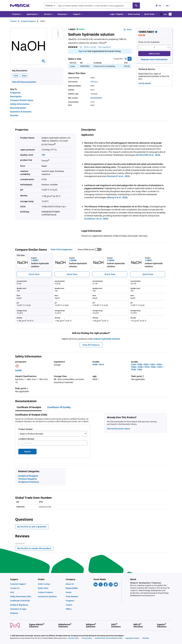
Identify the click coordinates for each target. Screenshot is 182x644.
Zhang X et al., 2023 (117, 197)
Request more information (154, 59)
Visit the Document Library (118, 429)
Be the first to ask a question (32, 526)
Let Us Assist (145, 83)
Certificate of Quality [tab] (59, 407)
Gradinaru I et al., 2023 (96, 219)
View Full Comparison (62, 249)
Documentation (18, 108)
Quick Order (149, 14)
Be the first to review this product (35, 548)
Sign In (82, 51)
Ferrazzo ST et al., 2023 (118, 176)
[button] (117, 14)
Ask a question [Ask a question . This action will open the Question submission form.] (104, 47)
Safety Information (20, 104)
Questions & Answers (21, 112)
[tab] (16, 21)
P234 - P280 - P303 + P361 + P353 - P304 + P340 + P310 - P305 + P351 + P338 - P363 (147, 367)
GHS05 (18, 370)
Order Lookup (134, 14)
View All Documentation (24, 82)
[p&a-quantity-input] (154, 48)
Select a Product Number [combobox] (32, 433)
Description (16, 96)
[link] (23, 583)
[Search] (136, 6)
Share (128, 29)
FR (158, 6)
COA (16, 76)
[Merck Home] (20, 5)
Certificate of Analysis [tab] (29, 407)
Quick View (34, 274)
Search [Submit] (27, 451)
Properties (15, 93)
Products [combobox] (49, 5)
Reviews (14, 115)
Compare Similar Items (22, 100)
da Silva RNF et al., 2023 (148, 155)
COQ (24, 76)
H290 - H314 (98, 364)
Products (13, 21)
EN (168, 6)
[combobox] (92, 6)
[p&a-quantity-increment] (168, 48)
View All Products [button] (91, 345)
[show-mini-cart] (166, 14)
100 (43, 155)
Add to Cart (154, 54)
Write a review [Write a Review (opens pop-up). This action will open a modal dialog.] (90, 47)
